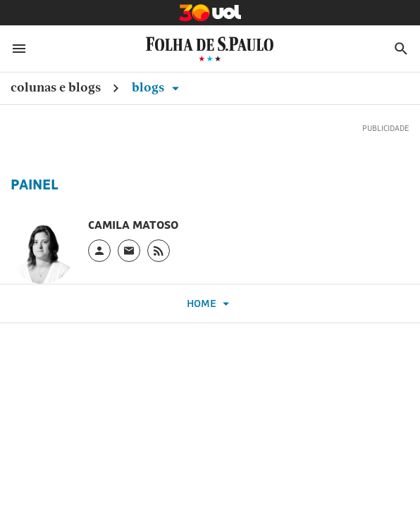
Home (210, 304)
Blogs (158, 87)
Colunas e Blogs (56, 87)
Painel (35, 184)
